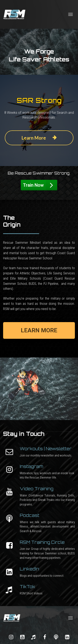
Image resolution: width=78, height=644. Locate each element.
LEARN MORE (39, 330)
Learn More (39, 138)
